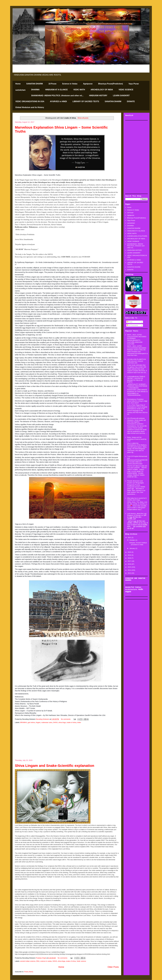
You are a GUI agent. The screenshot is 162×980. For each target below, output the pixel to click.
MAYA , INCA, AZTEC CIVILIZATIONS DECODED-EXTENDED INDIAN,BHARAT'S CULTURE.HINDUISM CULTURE (137, 339)
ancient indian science (28, 961)
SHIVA (55, 722)
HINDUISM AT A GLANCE (56, 90)
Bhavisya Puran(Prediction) (111, 84)
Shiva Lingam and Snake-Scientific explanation (55, 766)
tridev (79, 722)
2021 (130, 538)
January (132, 548)
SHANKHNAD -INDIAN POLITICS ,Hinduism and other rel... (57, 96)
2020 (130, 552)
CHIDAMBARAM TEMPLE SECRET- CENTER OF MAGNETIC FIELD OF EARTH (136, 379)
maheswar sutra (47, 722)
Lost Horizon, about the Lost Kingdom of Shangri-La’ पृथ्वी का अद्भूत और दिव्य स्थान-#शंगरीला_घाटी (137, 516)
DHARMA (35, 90)
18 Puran (52, 84)
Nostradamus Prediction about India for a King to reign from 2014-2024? (137, 401)
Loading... (129, 583)
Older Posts (113, 967)
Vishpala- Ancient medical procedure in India (138, 544)
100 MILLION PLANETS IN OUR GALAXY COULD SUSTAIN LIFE (136, 361)
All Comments (132, 325)
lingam (38, 722)
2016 (130, 564)
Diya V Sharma (20, 225)
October (132, 540)
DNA (38, 961)
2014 (130, 570)
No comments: (66, 719)
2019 (130, 555)
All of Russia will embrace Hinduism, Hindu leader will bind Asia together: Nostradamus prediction (136, 421)
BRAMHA (24, 722)
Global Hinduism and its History (30, 107)
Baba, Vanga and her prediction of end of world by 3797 (137, 439)
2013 (130, 573)
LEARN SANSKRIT (121, 96)
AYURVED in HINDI (58, 101)
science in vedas (46, 961)
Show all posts (83, 118)
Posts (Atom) (29, 972)
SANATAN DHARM (34, 84)
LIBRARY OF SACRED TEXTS (86, 101)
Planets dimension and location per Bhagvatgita (135, 482)
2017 (130, 561)
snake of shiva (71, 722)
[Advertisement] (67, 742)
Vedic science (81, 961)
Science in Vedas (70, 84)
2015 (130, 567)
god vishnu (31, 722)
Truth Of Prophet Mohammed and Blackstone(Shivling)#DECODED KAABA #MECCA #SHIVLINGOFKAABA (137, 460)
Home (18, 84)
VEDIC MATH (79, 90)
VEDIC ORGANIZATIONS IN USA (30, 101)
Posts (130, 322)
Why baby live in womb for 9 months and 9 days (137, 499)
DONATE (131, 101)
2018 (130, 558)
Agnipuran (88, 84)
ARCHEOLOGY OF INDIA (102, 90)
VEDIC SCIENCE (126, 90)
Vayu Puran (134, 84)
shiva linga (62, 722)
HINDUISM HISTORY (98, 96)
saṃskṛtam (20, 90)
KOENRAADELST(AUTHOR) (137, 236)
